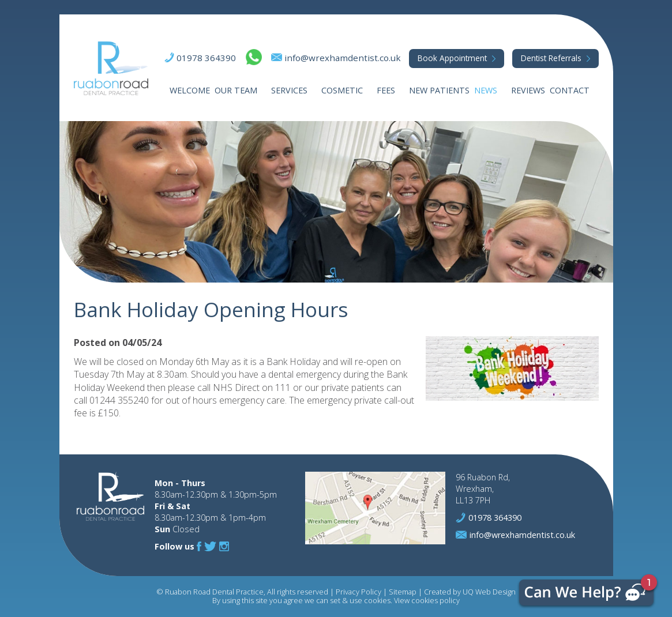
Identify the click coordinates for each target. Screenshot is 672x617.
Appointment (452, 58)
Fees (386, 90)
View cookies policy (427, 600)
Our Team (236, 90)
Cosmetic (342, 90)
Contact (570, 90)
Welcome (190, 90)
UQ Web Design (489, 592)
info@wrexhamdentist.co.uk (343, 58)
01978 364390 (206, 58)
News (486, 90)
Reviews (528, 90)
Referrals (551, 58)
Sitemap (403, 592)
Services (289, 90)
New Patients (439, 90)
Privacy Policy (358, 592)
